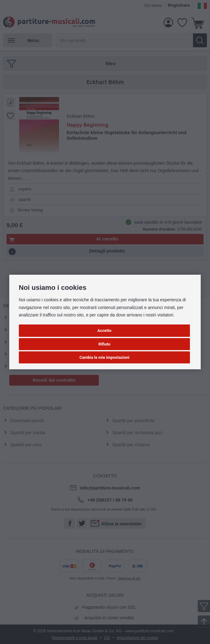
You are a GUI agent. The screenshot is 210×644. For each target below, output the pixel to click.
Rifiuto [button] (105, 344)
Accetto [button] (104, 330)
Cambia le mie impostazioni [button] (104, 357)
